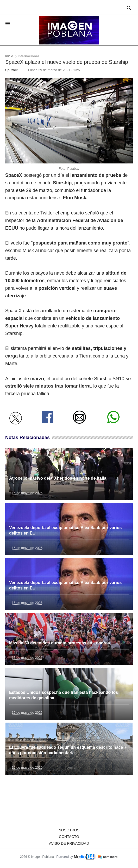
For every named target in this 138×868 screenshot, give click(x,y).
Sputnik (11, 70)
